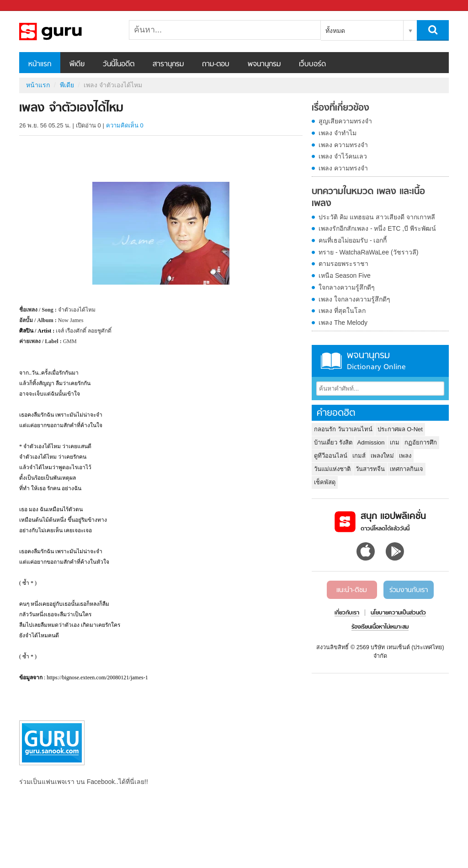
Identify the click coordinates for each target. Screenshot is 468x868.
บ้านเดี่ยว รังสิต (333, 442)
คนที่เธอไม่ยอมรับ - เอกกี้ (353, 240)
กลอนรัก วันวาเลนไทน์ (343, 429)
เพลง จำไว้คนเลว (343, 156)
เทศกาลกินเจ (407, 469)
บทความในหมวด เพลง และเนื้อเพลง (368, 198)
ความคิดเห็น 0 (125, 125)
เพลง (405, 456)
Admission (371, 442)
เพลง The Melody (343, 323)
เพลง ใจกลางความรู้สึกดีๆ (354, 299)
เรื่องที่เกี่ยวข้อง (340, 108)
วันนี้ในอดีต (119, 64)
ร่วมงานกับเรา (409, 590)
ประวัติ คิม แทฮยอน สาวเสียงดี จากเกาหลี (377, 217)
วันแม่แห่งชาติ (332, 469)
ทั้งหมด (335, 31)
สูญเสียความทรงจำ (345, 121)
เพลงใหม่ (382, 456)
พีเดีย (77, 64)
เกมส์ (359, 456)
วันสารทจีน (370, 469)
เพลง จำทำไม (338, 133)
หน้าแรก (40, 64)
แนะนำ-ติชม (352, 590)
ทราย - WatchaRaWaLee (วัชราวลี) (368, 252)
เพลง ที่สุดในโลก (342, 311)
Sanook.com (27, 6)
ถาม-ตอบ (216, 64)
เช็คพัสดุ (325, 482)
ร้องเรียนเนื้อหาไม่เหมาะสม (380, 627)
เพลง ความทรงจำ (343, 145)
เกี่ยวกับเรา (347, 613)
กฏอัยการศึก (421, 442)
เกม (395, 442)
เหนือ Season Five (345, 275)
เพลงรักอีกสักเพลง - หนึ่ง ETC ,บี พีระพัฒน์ (377, 228)
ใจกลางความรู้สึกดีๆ (347, 287)
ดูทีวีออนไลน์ (331, 456)
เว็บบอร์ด (312, 64)
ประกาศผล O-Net (400, 429)
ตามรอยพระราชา (343, 264)
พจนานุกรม (264, 64)
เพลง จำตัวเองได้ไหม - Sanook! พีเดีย (67, 32)
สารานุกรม (168, 64)
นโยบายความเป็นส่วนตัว (398, 613)
